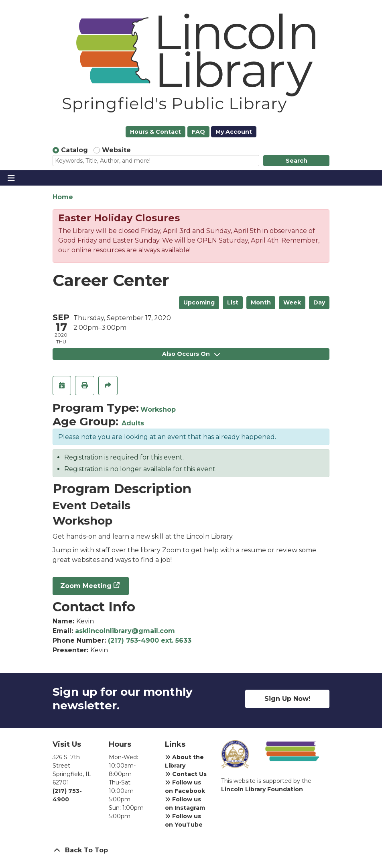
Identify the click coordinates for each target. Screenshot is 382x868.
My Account (234, 132)
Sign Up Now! (288, 699)
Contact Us (186, 774)
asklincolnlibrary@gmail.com (125, 631)
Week (292, 302)
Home (63, 197)
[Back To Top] (191, 850)
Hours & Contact (155, 132)
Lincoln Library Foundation (262, 789)
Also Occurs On (191, 354)
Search (297, 161)
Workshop (158, 409)
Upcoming (199, 302)
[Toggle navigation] (11, 178)
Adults (133, 423)
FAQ (198, 132)
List (233, 302)
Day (319, 302)
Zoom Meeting (86, 586)
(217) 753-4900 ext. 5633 (150, 640)
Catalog (74, 150)
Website (116, 150)
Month (261, 302)
